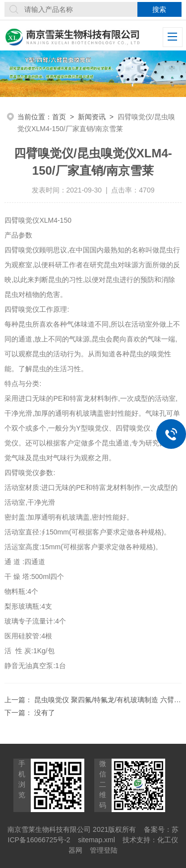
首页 (59, 117)
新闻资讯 (92, 117)
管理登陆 (104, 850)
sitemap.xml (96, 840)
